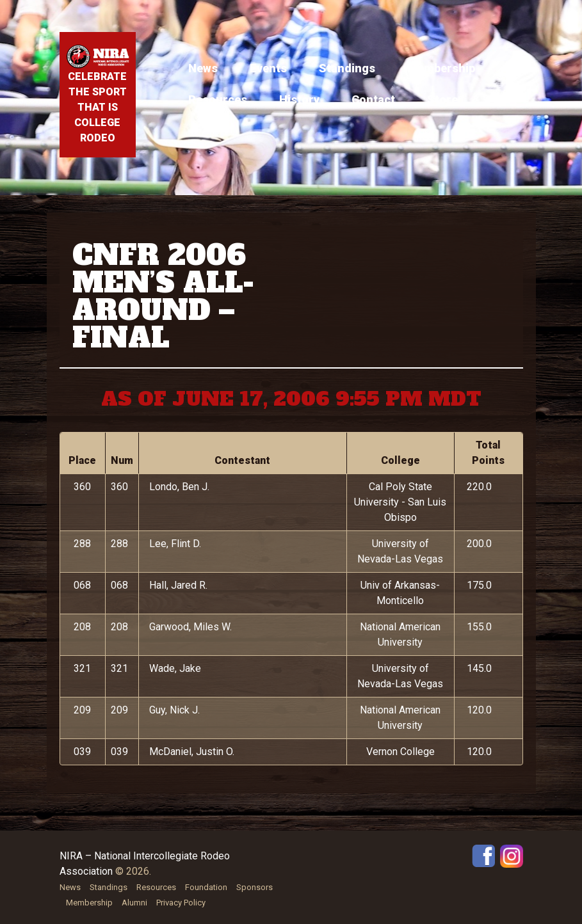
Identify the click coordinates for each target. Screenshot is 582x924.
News (203, 68)
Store (442, 100)
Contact (373, 100)
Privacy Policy (181, 903)
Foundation (206, 887)
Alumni (134, 903)
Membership (441, 68)
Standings (347, 68)
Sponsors (255, 887)
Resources (218, 100)
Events (268, 68)
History (299, 100)
